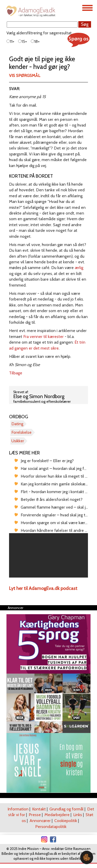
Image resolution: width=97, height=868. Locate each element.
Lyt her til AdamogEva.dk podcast (43, 588)
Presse (35, 815)
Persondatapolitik (51, 827)
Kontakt (39, 809)
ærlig (79, 268)
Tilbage (16, 373)
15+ (23, 41)
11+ (10, 41)
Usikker (18, 441)
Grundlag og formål (66, 809)
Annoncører (40, 821)
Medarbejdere (57, 815)
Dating (17, 424)
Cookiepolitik (66, 821)
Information (18, 809)
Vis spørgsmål (25, 76)
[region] (48, 555)
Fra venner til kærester (43, 337)
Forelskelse (21, 432)
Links (78, 815)
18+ (35, 41)
